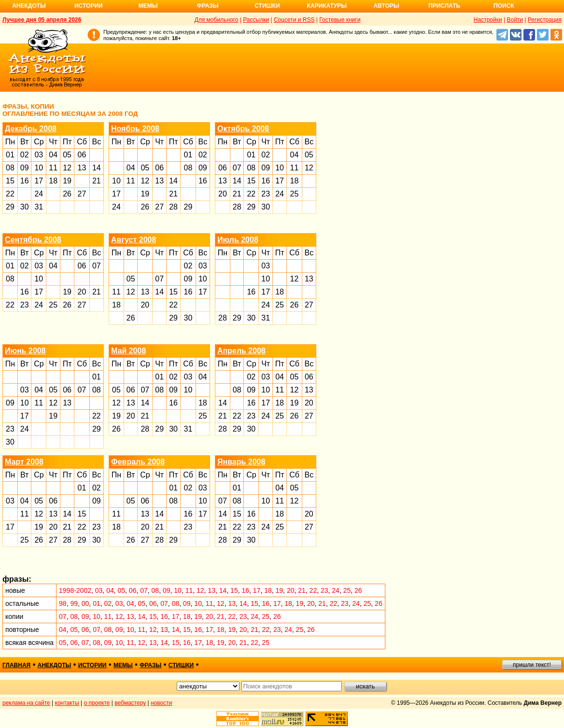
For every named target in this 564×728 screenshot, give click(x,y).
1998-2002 (75, 590)
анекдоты (55, 665)
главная (16, 665)
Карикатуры (327, 6)
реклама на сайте (26, 703)
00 (85, 603)
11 (53, 168)
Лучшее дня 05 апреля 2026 (42, 20)
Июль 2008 (238, 240)
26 (67, 194)
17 (39, 181)
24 (39, 194)
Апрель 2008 (241, 351)
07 (237, 168)
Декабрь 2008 (31, 129)
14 (97, 168)
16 (25, 181)
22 (10, 194)
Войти (515, 20)
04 (53, 155)
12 (67, 168)
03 (39, 155)
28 (173, 207)
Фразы (207, 6)
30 (25, 207)
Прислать (444, 6)
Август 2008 (134, 240)
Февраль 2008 (138, 462)
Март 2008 (24, 462)
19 (67, 181)
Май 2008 (128, 351)
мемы (123, 665)
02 (25, 155)
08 (10, 168)
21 (97, 181)
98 (63, 603)
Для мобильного (217, 20)
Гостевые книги (340, 20)
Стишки (267, 6)
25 (295, 194)
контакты (67, 703)
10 (39, 168)
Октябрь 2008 (243, 129)
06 (82, 155)
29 (10, 207)
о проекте (97, 703)
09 (25, 168)
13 (82, 168)
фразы (150, 665)
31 (39, 207)
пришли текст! (532, 665)
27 (82, 194)
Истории (89, 6)
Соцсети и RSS (294, 20)
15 (10, 181)
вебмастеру (130, 703)
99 (74, 603)
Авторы (387, 6)
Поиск (504, 6)
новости (161, 703)
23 (266, 194)
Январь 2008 (241, 462)
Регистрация (545, 20)
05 (67, 155)
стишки (181, 665)
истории (92, 665)
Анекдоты (29, 6)
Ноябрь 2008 (135, 129)
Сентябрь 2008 (33, 240)
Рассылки (256, 20)
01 (10, 155)
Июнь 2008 (25, 351)
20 (223, 194)
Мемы (148, 6)
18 (53, 181)
